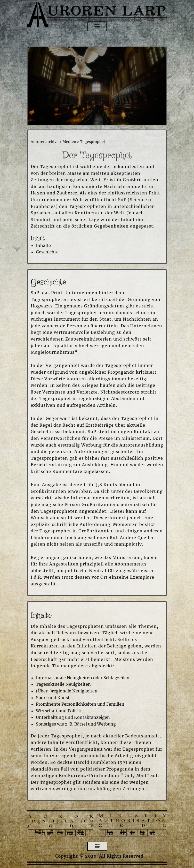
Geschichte (47, 252)
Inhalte (43, 245)
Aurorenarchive (45, 142)
